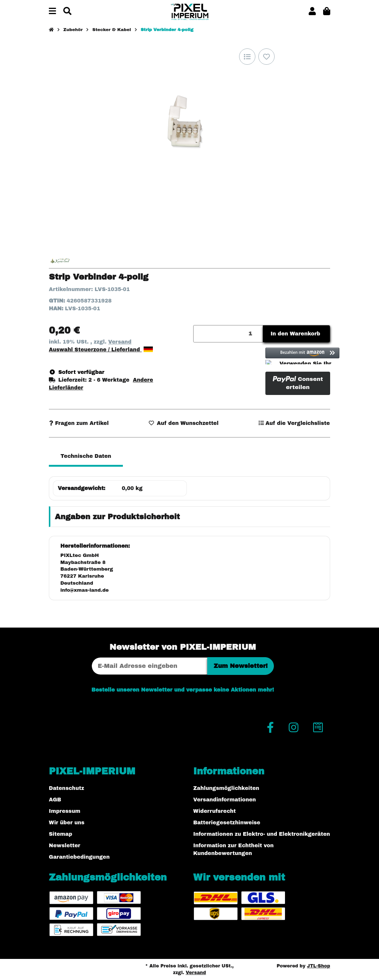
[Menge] (228, 334)
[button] (312, 12)
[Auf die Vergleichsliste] (247, 57)
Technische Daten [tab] (86, 456)
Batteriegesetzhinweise (227, 823)
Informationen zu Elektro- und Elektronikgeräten (262, 834)
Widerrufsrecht (214, 811)
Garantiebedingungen (79, 857)
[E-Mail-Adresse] (150, 666)
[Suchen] (67, 12)
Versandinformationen (224, 800)
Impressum (65, 811)
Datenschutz (66, 788)
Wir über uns (67, 823)
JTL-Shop (318, 966)
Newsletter (65, 846)
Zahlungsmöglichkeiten (226, 788)
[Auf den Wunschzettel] (266, 57)
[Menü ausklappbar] (52, 12)
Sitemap (61, 834)
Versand (120, 342)
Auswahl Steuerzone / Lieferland (101, 350)
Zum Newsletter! (241, 666)
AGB (55, 800)
